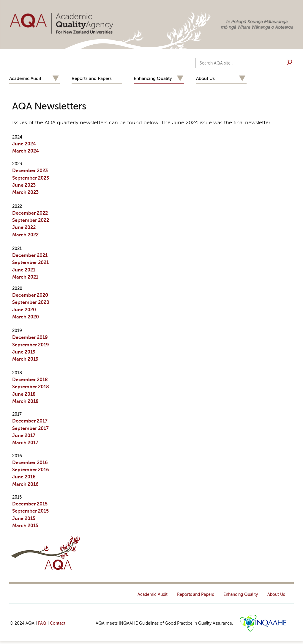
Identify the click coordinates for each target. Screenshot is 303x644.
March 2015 (25, 526)
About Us (205, 78)
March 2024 (26, 151)
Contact (58, 623)
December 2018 (30, 380)
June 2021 (24, 270)
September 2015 (30, 511)
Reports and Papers (92, 78)
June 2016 (24, 477)
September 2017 (30, 428)
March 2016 (25, 484)
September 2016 (31, 470)
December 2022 (30, 213)
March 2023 (25, 192)
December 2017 (30, 421)
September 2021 (30, 263)
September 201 (29, 345)
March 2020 (26, 317)
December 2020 (30, 295)
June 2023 (24, 185)
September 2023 (31, 178)
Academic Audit (25, 78)
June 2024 (24, 144)
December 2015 (30, 504)
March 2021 (25, 277)
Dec (30, 337)
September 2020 (31, 302)
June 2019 (24, 352)
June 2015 (24, 519)
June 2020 (24, 310)
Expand (56, 79)
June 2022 (24, 227)
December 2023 (30, 171)
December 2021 (30, 255)
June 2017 (24, 436)
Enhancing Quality (153, 78)
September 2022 (31, 220)
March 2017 (25, 443)
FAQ (42, 623)
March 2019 (25, 359)
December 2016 (30, 463)
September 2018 (31, 387)
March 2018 (25, 401)
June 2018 (24, 394)
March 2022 (25, 235)
